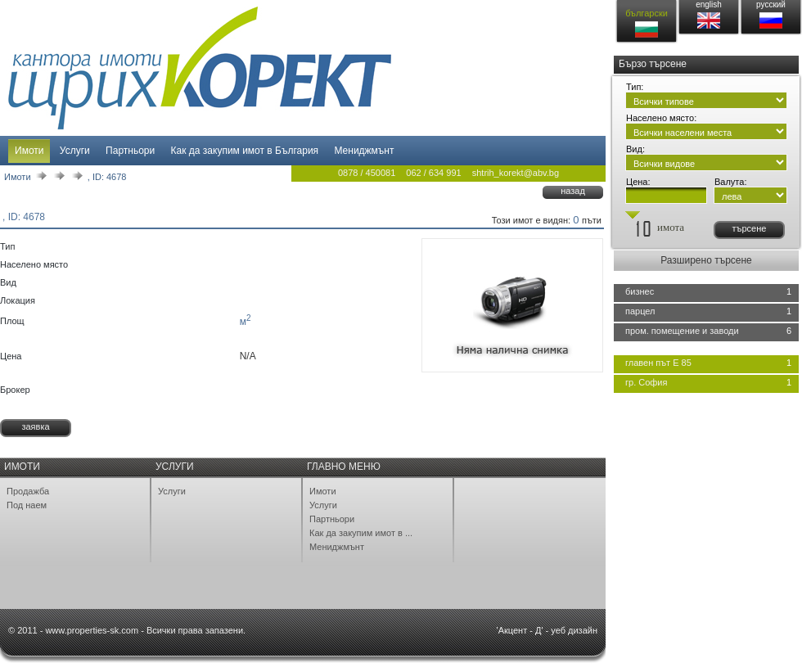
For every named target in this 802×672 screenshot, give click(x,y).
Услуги (75, 151)
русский (771, 5)
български (647, 13)
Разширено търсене (706, 260)
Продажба (28, 491)
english (709, 5)
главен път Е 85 (658, 363)
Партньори (130, 151)
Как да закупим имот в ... (361, 533)
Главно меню (344, 467)
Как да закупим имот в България (245, 151)
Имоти (29, 151)
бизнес (640, 291)
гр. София (646, 382)
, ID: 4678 (107, 177)
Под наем (27, 505)
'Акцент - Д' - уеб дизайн (547, 630)
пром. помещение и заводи (682, 331)
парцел (640, 311)
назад (573, 191)
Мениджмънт (364, 151)
